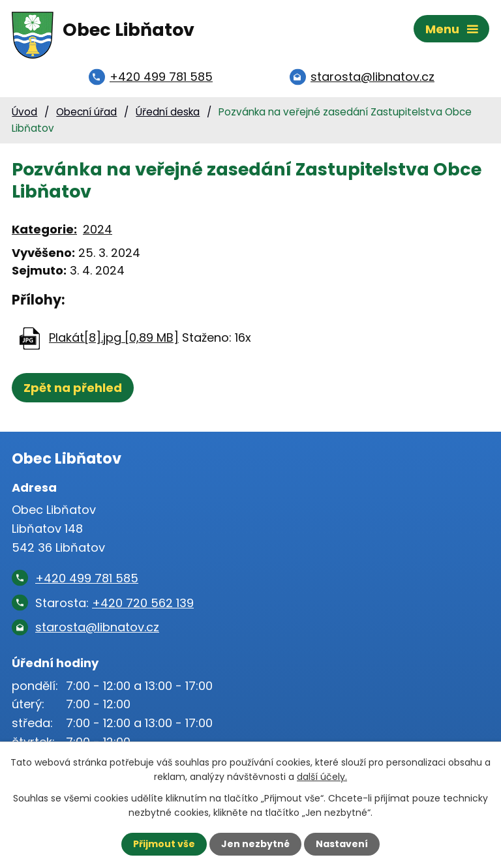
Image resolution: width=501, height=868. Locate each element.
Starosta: (114, 603)
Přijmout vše (164, 844)
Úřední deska (168, 112)
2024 (98, 229)
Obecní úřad (86, 112)
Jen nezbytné (255, 844)
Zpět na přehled (73, 388)
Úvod (24, 112)
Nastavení (342, 844)
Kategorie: (44, 229)
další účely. (322, 777)
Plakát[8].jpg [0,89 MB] (114, 337)
